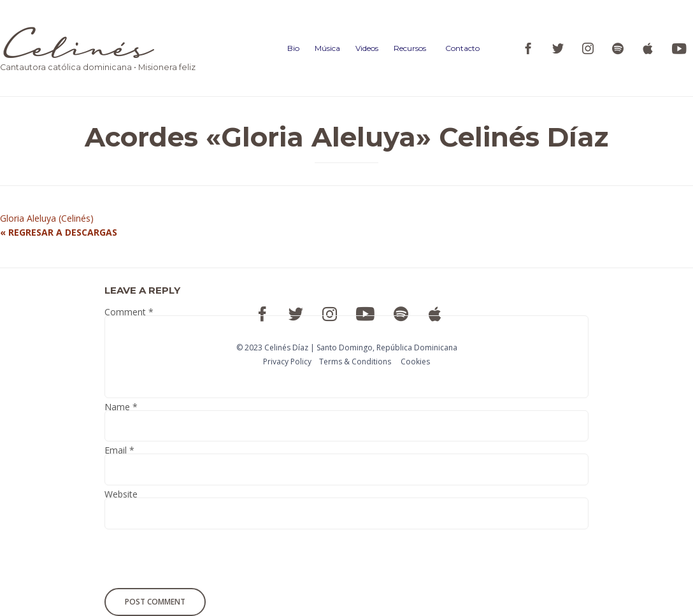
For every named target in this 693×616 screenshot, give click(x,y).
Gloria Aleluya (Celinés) (47, 218)
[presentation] (192, 561)
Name (121, 409)
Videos (367, 48)
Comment (129, 314)
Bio (293, 48)
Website (121, 496)
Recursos (410, 48)
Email (119, 452)
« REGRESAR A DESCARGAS (59, 232)
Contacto (462, 48)
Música (327, 48)
